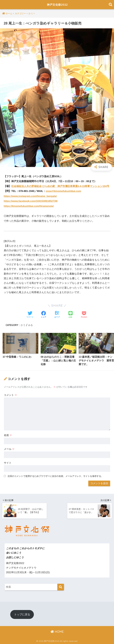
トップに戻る (22, 614)
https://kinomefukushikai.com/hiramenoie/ (29, 206)
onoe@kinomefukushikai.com (64, 191)
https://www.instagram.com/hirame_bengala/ (31, 196)
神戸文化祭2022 (57, 5)
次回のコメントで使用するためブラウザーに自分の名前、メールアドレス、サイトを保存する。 (55, 476)
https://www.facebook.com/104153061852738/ (31, 201)
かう (23, 325)
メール (9, 449)
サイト (8, 463)
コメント (11, 395)
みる (30, 325)
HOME (57, 631)
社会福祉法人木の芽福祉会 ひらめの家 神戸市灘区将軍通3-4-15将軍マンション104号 (60, 186)
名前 (8, 435)
